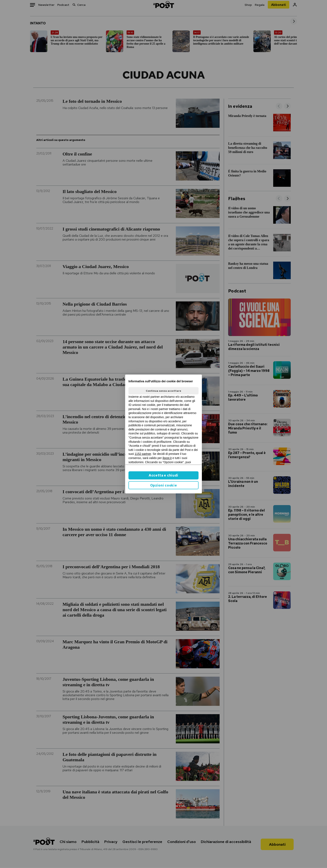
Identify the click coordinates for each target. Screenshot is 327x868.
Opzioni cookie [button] (164, 485)
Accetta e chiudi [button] (163, 475)
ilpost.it (167, 458)
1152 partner (143, 454)
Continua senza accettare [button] (163, 391)
